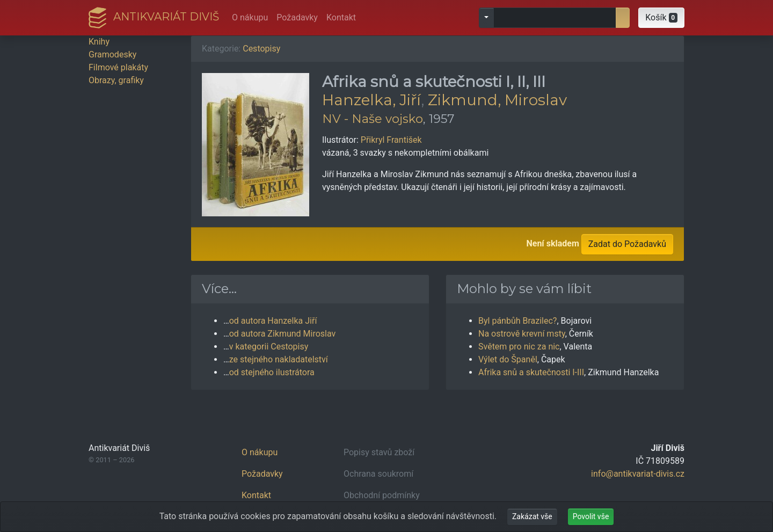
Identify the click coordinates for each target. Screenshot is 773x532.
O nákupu (250, 17)
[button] (661, 18)
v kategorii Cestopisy (269, 347)
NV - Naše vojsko (373, 119)
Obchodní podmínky (382, 495)
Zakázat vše (532, 516)
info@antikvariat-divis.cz (638, 474)
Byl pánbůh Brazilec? (517, 321)
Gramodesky (112, 54)
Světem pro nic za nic (519, 347)
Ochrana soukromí (378, 474)
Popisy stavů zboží (379, 452)
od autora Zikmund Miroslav (283, 334)
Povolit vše (591, 516)
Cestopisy (261, 49)
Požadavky (297, 17)
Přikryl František (391, 140)
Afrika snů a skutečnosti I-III (531, 372)
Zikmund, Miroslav (497, 100)
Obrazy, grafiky (116, 80)
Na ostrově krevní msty (522, 334)
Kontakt (341, 17)
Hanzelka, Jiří (371, 100)
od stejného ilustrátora (272, 372)
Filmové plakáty (118, 67)
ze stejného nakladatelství (279, 359)
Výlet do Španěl (508, 359)
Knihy (99, 42)
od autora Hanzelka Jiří (273, 321)
